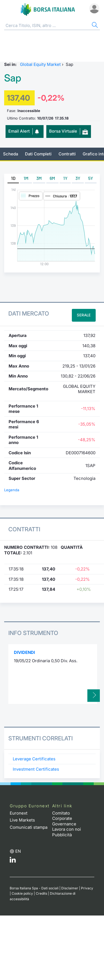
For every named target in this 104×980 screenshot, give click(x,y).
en (18, 851)
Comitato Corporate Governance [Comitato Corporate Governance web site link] (64, 818)
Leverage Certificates (34, 759)
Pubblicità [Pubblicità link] (62, 835)
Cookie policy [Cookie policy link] (22, 893)
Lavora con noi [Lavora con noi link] (67, 829)
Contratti (67, 154)
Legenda (12, 490)
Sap (13, 78)
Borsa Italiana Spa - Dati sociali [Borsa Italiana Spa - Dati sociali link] (34, 888)
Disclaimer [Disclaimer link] (70, 888)
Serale (84, 315)
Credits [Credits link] (41, 893)
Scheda (11, 154)
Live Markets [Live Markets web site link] (22, 820)
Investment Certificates (36, 769)
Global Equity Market (40, 64)
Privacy (87, 888)
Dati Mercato (29, 313)
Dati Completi (38, 154)
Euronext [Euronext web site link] (19, 813)
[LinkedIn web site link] (13, 861)
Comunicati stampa (29, 827)
